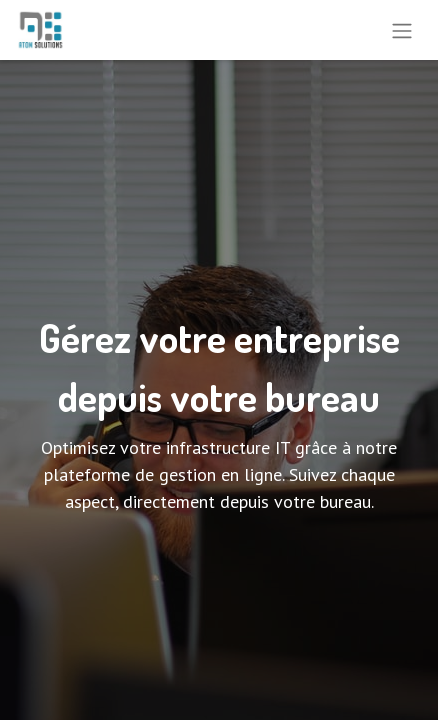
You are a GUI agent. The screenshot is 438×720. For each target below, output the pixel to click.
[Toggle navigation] (402, 30)
